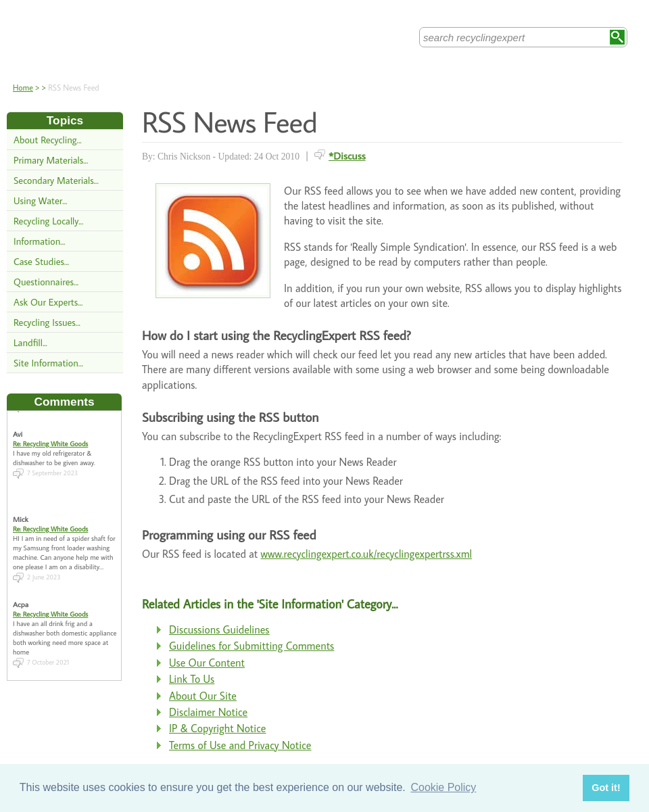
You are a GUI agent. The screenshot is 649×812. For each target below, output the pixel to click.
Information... (39, 241)
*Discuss (347, 156)
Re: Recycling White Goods (50, 439)
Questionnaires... (46, 282)
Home (23, 88)
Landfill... (30, 342)
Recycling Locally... (48, 221)
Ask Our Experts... (48, 302)
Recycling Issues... (47, 322)
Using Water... (40, 200)
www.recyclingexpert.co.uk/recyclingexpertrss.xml (367, 554)
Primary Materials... (51, 160)
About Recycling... (48, 140)
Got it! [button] (606, 788)
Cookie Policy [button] (443, 787)
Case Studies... (41, 261)
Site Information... (48, 363)
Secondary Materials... (56, 180)
